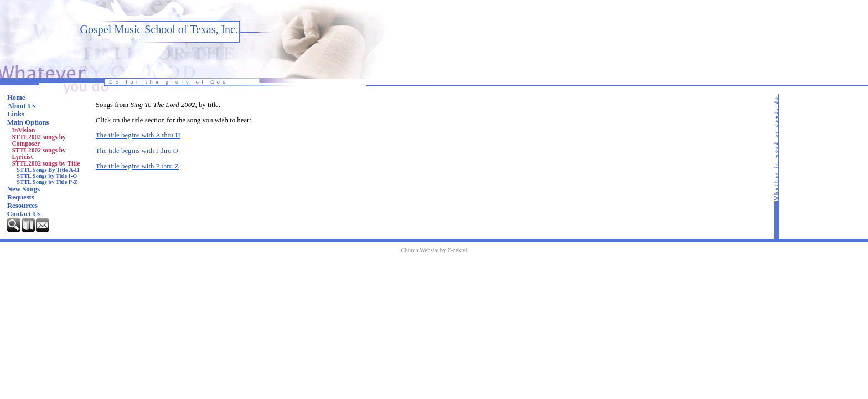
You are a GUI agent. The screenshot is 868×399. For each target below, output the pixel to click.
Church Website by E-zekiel (434, 250)
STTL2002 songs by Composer (39, 140)
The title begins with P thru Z (137, 166)
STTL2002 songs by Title (46, 163)
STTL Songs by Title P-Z (47, 182)
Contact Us (24, 214)
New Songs (24, 189)
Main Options (28, 122)
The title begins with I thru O (137, 151)
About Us (22, 106)
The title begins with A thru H (138, 135)
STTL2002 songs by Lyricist (39, 154)
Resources (22, 206)
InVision (24, 130)
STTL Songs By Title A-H (48, 170)
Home (16, 98)
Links (16, 114)
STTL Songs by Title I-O (47, 176)
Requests (21, 197)
